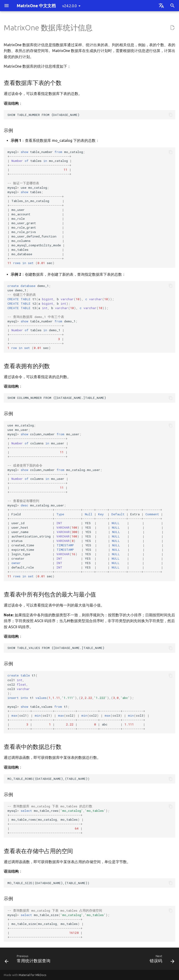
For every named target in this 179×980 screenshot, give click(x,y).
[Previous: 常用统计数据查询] (28, 960)
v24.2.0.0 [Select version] (69, 6)
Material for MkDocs (33, 975)
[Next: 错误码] (161, 960)
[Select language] (161, 6)
